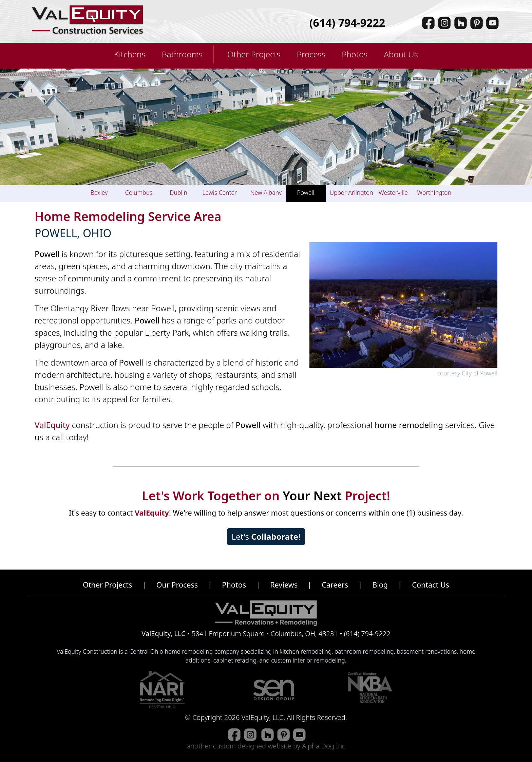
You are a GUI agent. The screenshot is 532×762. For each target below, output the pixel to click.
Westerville (393, 192)
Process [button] (311, 54)
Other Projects (108, 585)
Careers (335, 585)
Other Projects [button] (254, 54)
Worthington (434, 192)
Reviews (284, 585)
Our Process (177, 585)
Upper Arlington (351, 192)
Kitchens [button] (130, 54)
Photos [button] (355, 54)
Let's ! (266, 536)
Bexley (99, 192)
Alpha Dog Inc (324, 746)
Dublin (178, 192)
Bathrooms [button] (182, 54)
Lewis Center (220, 192)
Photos (234, 585)
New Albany (266, 192)
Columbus (139, 192)
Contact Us (431, 585)
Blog (380, 585)
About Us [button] (401, 54)
